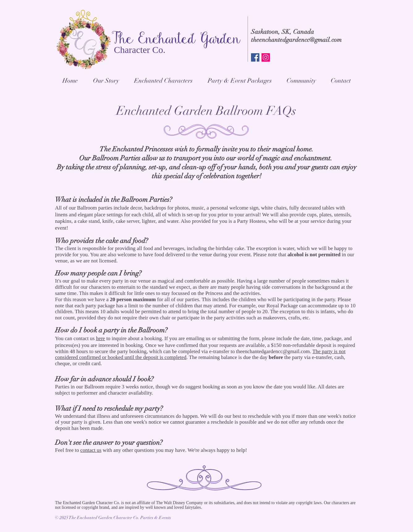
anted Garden (203, 40)
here (100, 338)
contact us (91, 450)
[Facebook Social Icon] (255, 57)
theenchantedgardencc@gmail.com (296, 40)
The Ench (138, 40)
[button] (239, 81)
